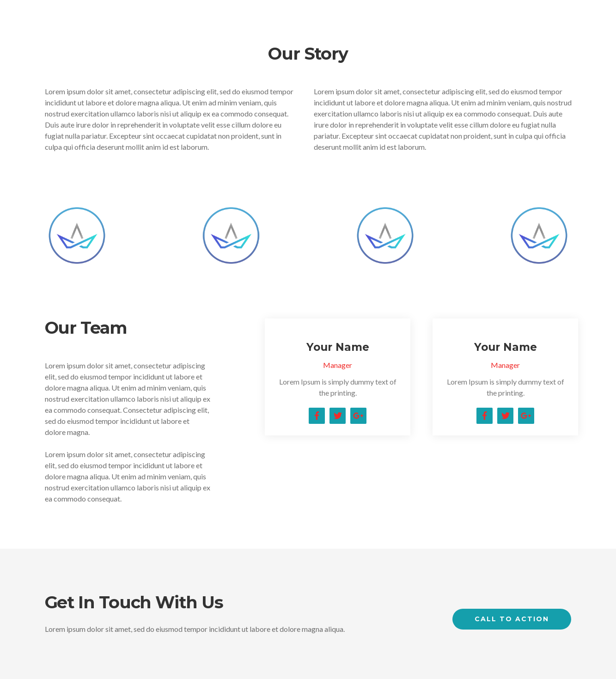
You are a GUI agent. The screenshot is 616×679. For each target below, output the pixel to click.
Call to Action (512, 619)
